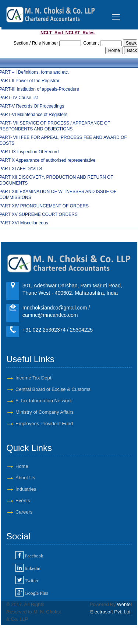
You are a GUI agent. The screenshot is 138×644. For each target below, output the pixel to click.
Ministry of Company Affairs (45, 412)
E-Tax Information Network (44, 401)
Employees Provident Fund (44, 423)
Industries (26, 489)
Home (22, 466)
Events (23, 500)
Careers (24, 512)
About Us (25, 478)
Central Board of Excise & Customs (53, 389)
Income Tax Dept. (34, 378)
